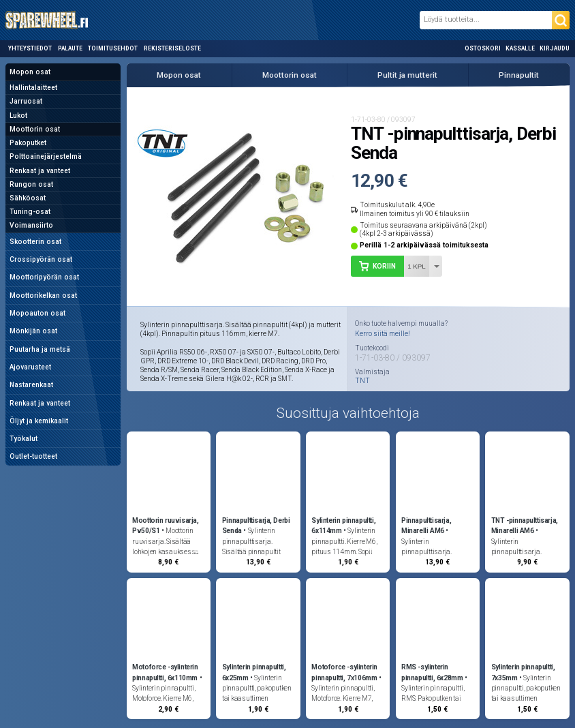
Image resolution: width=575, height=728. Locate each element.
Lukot (18, 116)
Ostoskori (483, 48)
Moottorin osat (35, 129)
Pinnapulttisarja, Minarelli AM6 (426, 526)
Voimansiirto (31, 225)
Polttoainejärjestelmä (46, 156)
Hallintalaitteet (33, 88)
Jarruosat (26, 101)
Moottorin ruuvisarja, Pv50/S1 (166, 526)
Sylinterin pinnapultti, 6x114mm (343, 526)
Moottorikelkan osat (43, 295)
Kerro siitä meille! (383, 334)
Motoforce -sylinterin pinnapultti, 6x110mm (165, 672)
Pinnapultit (519, 75)
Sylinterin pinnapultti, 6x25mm (254, 672)
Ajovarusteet (30, 367)
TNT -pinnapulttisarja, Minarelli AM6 (525, 526)
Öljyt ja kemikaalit (39, 421)
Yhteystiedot (30, 48)
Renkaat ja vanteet (40, 171)
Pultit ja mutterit (407, 75)
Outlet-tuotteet (33, 456)
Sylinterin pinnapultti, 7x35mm (523, 672)
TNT (362, 381)
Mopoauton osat (37, 313)
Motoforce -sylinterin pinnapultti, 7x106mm (344, 672)
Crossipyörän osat (41, 259)
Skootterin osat (35, 242)
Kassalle (520, 48)
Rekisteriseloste (172, 48)
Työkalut (24, 439)
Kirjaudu (555, 48)
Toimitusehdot (113, 48)
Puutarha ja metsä (40, 349)
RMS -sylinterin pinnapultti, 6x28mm (432, 672)
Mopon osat (30, 72)
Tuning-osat (30, 212)
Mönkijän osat (33, 331)
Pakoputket (28, 143)
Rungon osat (31, 184)
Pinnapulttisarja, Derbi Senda (256, 526)
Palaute (70, 48)
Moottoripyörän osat (44, 277)
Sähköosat (28, 198)
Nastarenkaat (31, 385)
